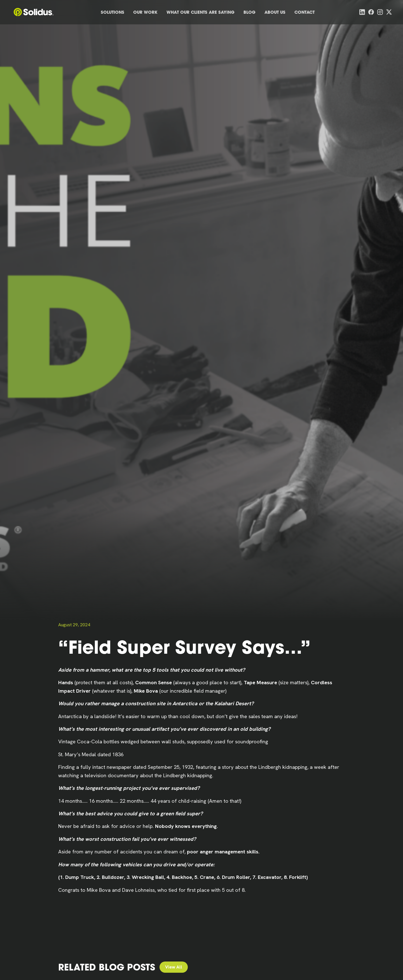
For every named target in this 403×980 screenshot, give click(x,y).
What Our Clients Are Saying (201, 12)
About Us (275, 12)
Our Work (145, 12)
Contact (304, 12)
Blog (249, 12)
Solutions (113, 12)
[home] (34, 12)
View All (174, 967)
